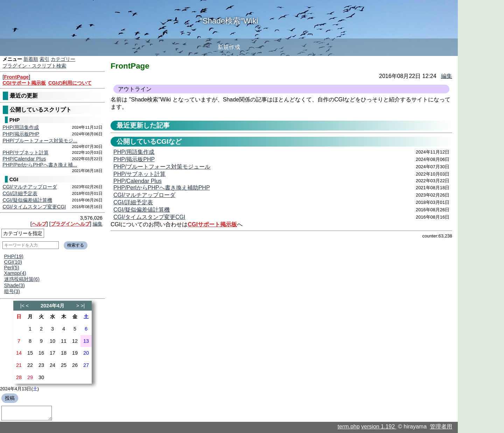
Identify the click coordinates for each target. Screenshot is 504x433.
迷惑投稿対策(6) (22, 279)
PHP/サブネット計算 (26, 152)
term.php (349, 427)
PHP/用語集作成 (21, 127)
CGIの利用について (70, 83)
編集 (98, 224)
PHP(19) (14, 256)
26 (75, 365)
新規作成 (229, 47)
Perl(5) (12, 268)
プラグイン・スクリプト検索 (34, 66)
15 (30, 353)
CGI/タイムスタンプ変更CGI (34, 207)
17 (52, 353)
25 (64, 365)
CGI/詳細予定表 (20, 193)
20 (86, 353)
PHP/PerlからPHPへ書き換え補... (40, 165)
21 (19, 365)
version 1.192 (379, 427)
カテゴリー (63, 59)
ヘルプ (39, 224)
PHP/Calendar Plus (24, 159)
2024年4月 (52, 306)
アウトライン (135, 89)
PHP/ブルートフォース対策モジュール (162, 167)
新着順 (31, 59)
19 (75, 353)
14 (19, 353)
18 (64, 353)
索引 (44, 59)
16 (41, 353)
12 (75, 341)
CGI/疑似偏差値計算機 (27, 200)
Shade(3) (15, 285)
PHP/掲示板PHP (21, 134)
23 (41, 365)
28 (19, 377)
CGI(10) (13, 262)
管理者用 (441, 427)
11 (64, 341)
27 (86, 365)
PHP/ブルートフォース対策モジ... (40, 141)
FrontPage (16, 77)
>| (83, 306)
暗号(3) (12, 291)
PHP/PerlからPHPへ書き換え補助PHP (162, 188)
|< (22, 306)
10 (52, 341)
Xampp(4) (15, 273)
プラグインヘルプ (70, 224)
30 (41, 377)
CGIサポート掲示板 (24, 83)
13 (86, 341)
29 (30, 377)
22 (30, 365)
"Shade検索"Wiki (229, 21)
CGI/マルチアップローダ (30, 187)
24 (52, 365)
